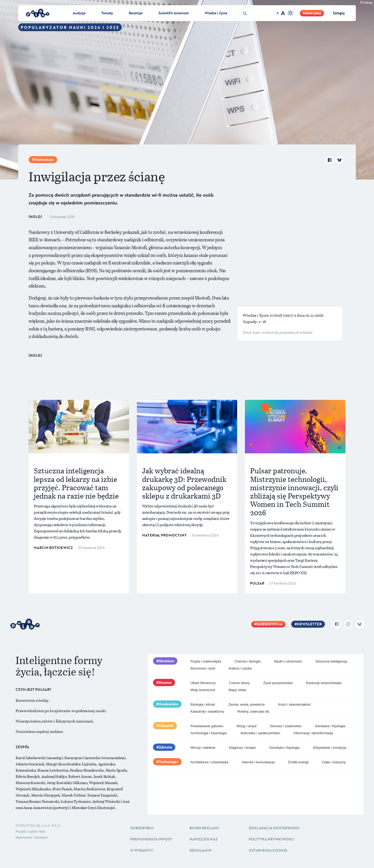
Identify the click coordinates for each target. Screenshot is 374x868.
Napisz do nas (203, 839)
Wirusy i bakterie (203, 748)
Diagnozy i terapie (242, 748)
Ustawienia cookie (268, 850)
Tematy (107, 13)
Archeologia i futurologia (208, 733)
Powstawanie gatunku (207, 726)
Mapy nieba (237, 690)
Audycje (79, 13)
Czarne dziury (239, 683)
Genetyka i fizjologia (330, 726)
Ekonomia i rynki (203, 668)
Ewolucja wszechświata (324, 683)
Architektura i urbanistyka (209, 762)
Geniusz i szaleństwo (286, 726)
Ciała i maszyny (334, 762)
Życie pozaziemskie (278, 683)
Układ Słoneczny (203, 683)
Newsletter (309, 624)
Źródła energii (298, 762)
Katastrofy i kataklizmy (207, 711)
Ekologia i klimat (203, 704)
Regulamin (201, 850)
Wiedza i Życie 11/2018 (263, 315)
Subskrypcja (270, 624)
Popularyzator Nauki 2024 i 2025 (70, 27)
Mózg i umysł (246, 726)
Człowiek (166, 726)
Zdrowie (165, 747)
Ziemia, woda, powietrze (246, 704)
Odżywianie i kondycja (330, 748)
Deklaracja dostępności (274, 828)
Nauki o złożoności (288, 661)
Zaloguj (339, 13)
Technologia (44, 160)
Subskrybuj (312, 13)
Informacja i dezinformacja (313, 733)
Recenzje (136, 13)
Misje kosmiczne (203, 690)
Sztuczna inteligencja (331, 661)
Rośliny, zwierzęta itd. (254, 711)
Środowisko (169, 704)
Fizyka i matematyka (206, 661)
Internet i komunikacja (258, 762)
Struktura (166, 661)
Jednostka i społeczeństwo (260, 733)
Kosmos (165, 683)
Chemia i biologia (248, 661)
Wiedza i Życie (216, 13)
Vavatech (41, 837)
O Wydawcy (142, 850)
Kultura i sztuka (240, 668)
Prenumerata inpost (151, 839)
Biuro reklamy (204, 828)
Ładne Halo (37, 831)
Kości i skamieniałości (295, 704)
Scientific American (174, 13)
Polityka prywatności (272, 839)
